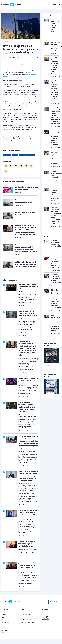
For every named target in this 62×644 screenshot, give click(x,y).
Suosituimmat (26, 615)
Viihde (4, 633)
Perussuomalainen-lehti (29, 622)
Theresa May (23, 155)
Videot (4, 628)
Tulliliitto (15, 155)
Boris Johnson (7, 155)
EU (33, 155)
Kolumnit (5, 630)
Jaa (36, 57)
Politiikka (6, 57)
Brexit (29, 155)
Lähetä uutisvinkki (27, 620)
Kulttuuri (4, 625)
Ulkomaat (5, 620)
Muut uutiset (5, 622)
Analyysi (4, 617)
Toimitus (24, 617)
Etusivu (24, 612)
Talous (4, 615)
